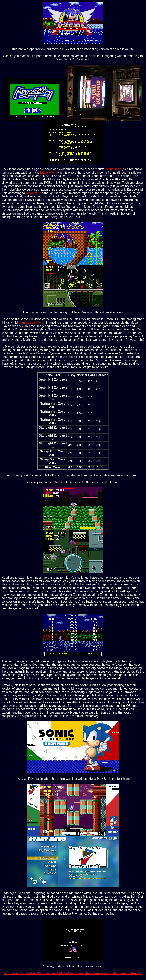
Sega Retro (33, 193)
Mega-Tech (113, 169)
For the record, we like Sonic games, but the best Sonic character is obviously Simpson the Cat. (73, 973)
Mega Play (48, 172)
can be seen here (32, 323)
